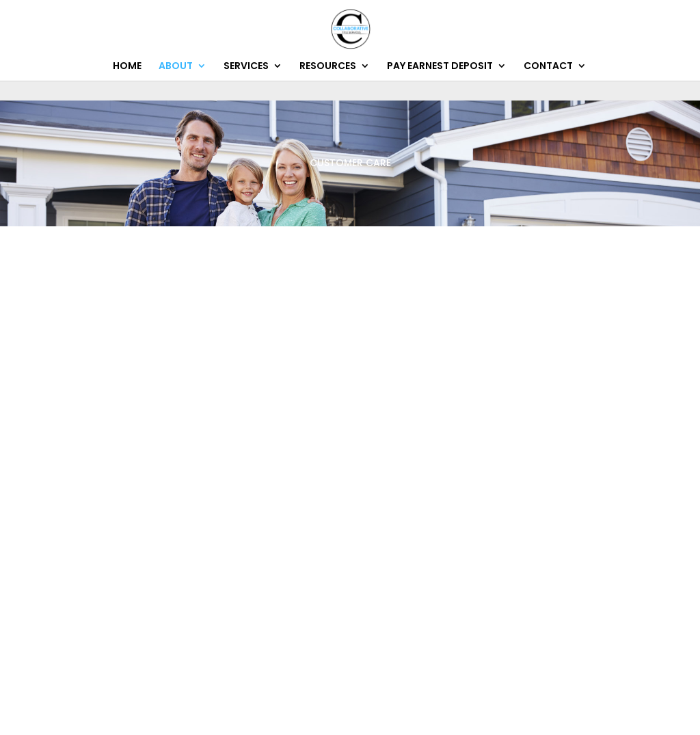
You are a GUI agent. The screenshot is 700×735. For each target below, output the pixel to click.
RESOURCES (328, 67)
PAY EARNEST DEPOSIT (440, 67)
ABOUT (176, 67)
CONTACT (548, 67)
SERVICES (246, 67)
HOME (127, 67)
